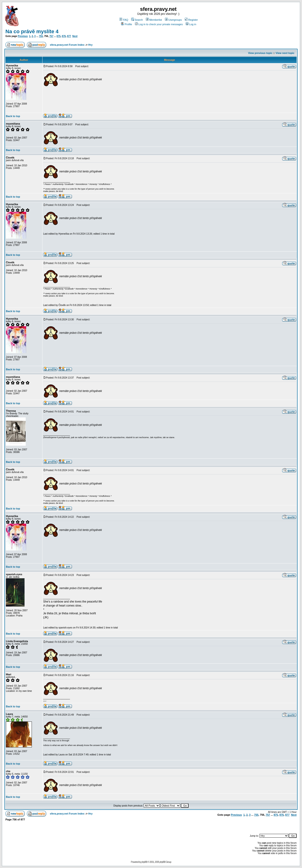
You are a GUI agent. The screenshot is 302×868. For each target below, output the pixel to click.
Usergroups (173, 20)
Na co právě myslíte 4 (32, 31)
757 (51, 36)
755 (41, 36)
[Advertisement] (241, 825)
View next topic (285, 53)
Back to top (13, 116)
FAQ (124, 20)
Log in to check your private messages (159, 24)
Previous (23, 36)
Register (191, 20)
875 (59, 36)
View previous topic (260, 53)
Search (137, 20)
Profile (126, 24)
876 (64, 36)
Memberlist (154, 20)
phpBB (144, 862)
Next (75, 36)
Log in (191, 24)
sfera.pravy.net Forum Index (67, 45)
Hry (90, 45)
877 (69, 36)
